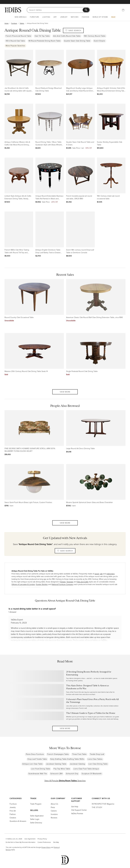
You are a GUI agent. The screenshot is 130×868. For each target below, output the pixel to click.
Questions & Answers (18, 821)
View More (65, 392)
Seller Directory (36, 823)
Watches (75, 17)
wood (97, 574)
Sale (113, 17)
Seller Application (37, 816)
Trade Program (36, 804)
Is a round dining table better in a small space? (32, 609)
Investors (54, 814)
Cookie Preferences (44, 842)
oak (101, 574)
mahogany (111, 574)
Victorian (70, 582)
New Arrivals (21, 17)
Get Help (75, 807)
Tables (22, 23)
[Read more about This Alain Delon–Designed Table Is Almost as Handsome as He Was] (65, 690)
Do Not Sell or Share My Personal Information (21, 842)
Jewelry (64, 17)
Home (7, 23)
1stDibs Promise (77, 813)
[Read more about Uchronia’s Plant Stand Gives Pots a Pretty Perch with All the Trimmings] (65, 704)
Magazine (103, 804)
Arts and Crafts (83, 582)
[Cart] (123, 10)
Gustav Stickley (42, 584)
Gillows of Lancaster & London (23, 584)
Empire (63, 582)
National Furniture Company (63, 584)
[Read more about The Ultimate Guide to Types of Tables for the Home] (65, 716)
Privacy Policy (42, 839)
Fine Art (13, 811)
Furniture (34, 17)
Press (53, 807)
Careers (54, 811)
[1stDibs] (13, 10)
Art (55, 17)
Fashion (86, 17)
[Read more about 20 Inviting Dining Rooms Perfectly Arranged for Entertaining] (65, 676)
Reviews (54, 818)
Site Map (56, 842)
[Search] (56, 10)
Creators (13, 818)
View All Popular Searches (65, 781)
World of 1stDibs (100, 17)
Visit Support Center (79, 810)
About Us (54, 804)
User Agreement (30, 839)
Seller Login (35, 819)
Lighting (46, 17)
